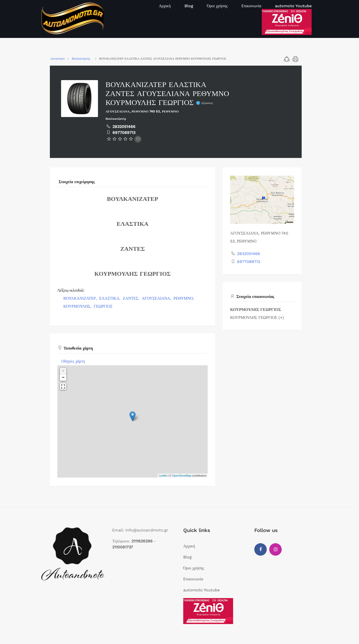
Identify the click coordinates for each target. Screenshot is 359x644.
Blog (189, 6)
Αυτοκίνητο (57, 59)
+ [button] (63, 371)
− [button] (63, 378)
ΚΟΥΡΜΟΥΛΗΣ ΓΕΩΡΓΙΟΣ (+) (257, 318)
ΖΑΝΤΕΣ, (132, 298)
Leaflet (163, 476)
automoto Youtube (293, 6)
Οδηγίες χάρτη (73, 361)
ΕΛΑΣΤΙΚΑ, (110, 298)
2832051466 (124, 127)
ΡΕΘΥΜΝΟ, (184, 298)
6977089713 (124, 133)
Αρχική (165, 6)
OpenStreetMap (182, 476)
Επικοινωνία (251, 6)
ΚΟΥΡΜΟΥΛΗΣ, (78, 306)
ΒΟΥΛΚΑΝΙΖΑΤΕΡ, (81, 298)
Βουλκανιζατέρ (81, 59)
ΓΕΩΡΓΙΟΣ (103, 306)
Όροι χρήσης (217, 6)
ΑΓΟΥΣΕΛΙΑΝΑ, (157, 298)
